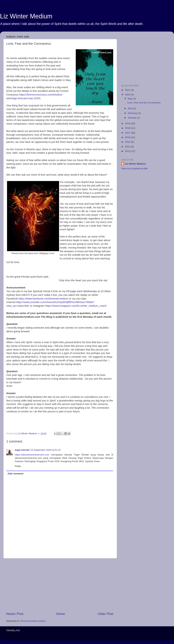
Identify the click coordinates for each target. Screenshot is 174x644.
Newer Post (15, 614)
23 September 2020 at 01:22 (46, 450)
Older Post (106, 614)
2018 (128, 128)
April (130, 108)
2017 (128, 133)
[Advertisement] (60, 585)
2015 (128, 142)
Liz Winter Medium (26, 16)
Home (60, 614)
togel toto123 (22, 450)
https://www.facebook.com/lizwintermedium (43, 299)
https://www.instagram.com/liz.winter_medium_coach (76, 306)
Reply (18, 466)
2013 (128, 151)
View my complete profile (134, 168)
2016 (128, 137)
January (132, 118)
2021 (128, 90)
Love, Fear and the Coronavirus (144, 103)
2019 (128, 123)
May (130, 99)
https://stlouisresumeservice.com (32, 455)
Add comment (15, 474)
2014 (128, 147)
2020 (128, 95)
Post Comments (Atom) (33, 621)
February (133, 113)
